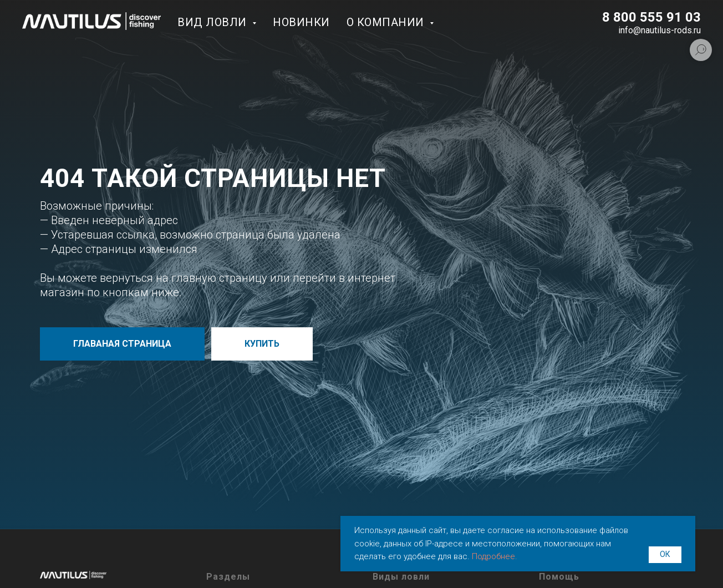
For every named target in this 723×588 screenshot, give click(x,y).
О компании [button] (387, 22)
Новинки (301, 22)
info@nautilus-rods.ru (660, 30)
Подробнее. (495, 556)
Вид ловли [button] (213, 22)
